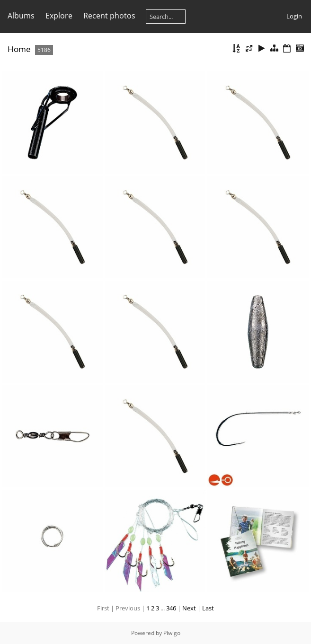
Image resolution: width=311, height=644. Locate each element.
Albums (21, 16)
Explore (59, 16)
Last (208, 608)
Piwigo (172, 633)
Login (294, 16)
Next (189, 608)
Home (19, 49)
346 (171, 608)
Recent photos (109, 16)
